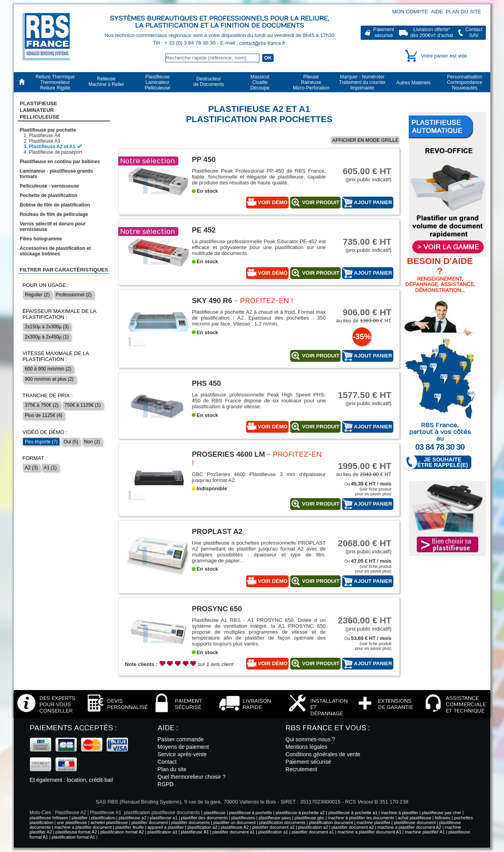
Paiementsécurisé (384, 33)
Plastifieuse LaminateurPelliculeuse (40, 110)
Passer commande (181, 739)
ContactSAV (474, 33)
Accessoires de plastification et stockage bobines (55, 251)
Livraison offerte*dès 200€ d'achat (432, 33)
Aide (437, 12)
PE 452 (204, 230)
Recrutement (301, 769)
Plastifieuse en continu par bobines (60, 162)
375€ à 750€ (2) (42, 405)
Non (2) (92, 442)
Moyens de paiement (183, 747)
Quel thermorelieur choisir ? (192, 777)
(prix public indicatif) (362, 174)
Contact (167, 762)
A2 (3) (31, 468)
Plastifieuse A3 (44, 141)
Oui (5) (71, 442)
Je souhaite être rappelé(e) (439, 462)
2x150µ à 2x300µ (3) (47, 327)
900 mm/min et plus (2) (49, 379)
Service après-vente (182, 754)
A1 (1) (50, 468)
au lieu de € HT (362, 315)
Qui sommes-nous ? (310, 739)
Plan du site (463, 12)
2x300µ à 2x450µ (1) (47, 337)
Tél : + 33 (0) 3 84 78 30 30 (185, 43)
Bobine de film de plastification (55, 205)
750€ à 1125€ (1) (83, 405)
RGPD (166, 784)
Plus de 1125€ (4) (44, 415)
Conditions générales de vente (323, 754)
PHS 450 (206, 383)
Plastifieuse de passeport (55, 152)
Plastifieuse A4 (44, 136)
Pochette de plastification (49, 195)
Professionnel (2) (73, 295)
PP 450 (204, 159)
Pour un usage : (46, 285)
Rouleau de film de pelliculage (54, 214)
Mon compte (410, 12)
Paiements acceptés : (73, 728)
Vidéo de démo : (45, 432)
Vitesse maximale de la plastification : (56, 356)
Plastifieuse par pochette (48, 130)
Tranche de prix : (48, 395)
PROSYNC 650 (217, 609)
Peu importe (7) (41, 442)
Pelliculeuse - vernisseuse (49, 186)
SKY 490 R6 (212, 300)
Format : (35, 458)
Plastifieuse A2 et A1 (52, 147)
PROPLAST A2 (217, 531)
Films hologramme (41, 239)
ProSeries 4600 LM (228, 454)
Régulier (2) (37, 295)
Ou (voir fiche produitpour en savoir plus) (368, 489)
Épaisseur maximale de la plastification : (59, 314)
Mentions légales (306, 747)
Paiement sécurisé (308, 762)
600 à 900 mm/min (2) (48, 369)
